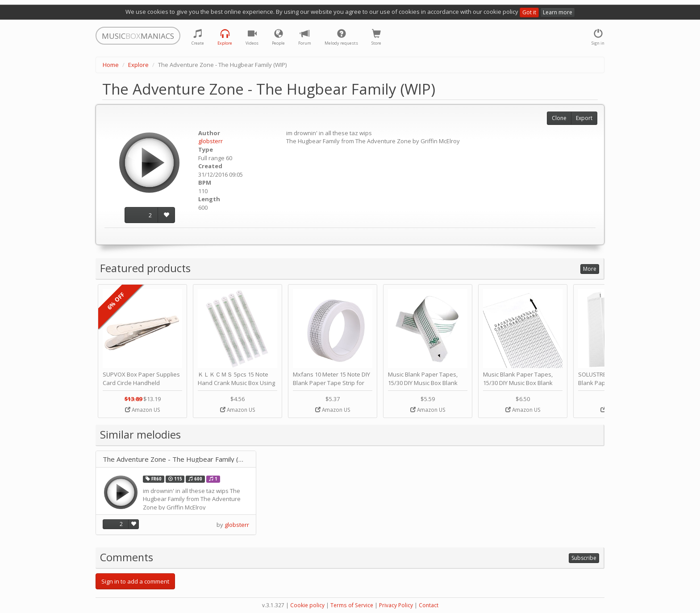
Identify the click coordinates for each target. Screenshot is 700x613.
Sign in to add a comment (135, 581)
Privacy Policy (396, 605)
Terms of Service (352, 605)
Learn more (558, 12)
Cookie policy (307, 605)
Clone (559, 118)
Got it (529, 12)
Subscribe (584, 558)
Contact (429, 605)
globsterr (210, 141)
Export (584, 118)
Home (111, 65)
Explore (138, 65)
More (590, 269)
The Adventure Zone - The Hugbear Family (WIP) (176, 459)
